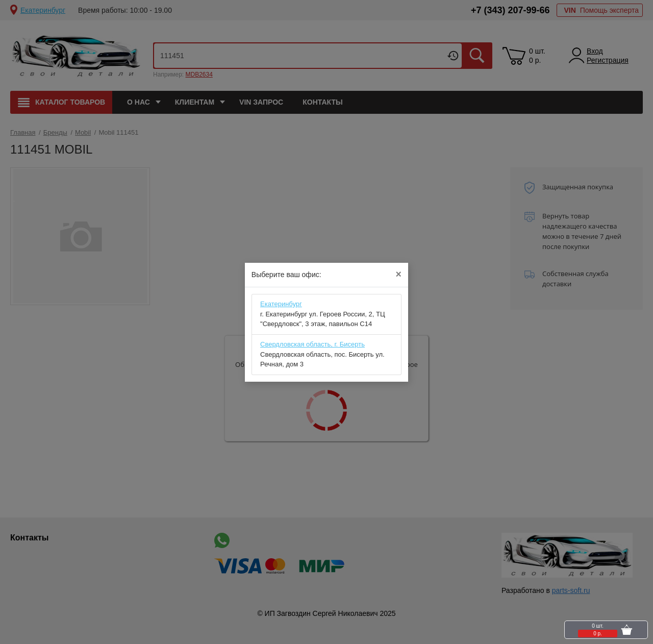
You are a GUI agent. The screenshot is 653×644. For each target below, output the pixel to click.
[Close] (398, 275)
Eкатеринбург (281, 304)
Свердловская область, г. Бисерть (312, 344)
